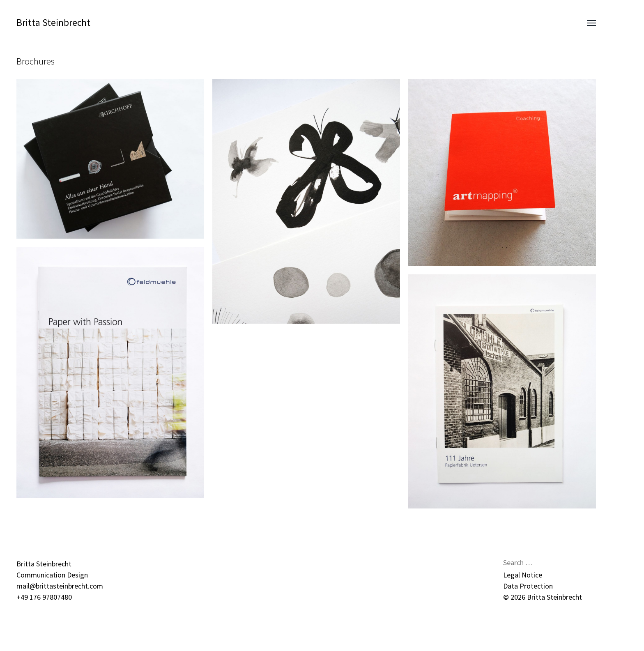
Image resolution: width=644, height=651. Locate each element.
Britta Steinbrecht (53, 22)
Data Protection (528, 586)
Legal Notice (523, 575)
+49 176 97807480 (44, 597)
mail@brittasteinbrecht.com (60, 586)
